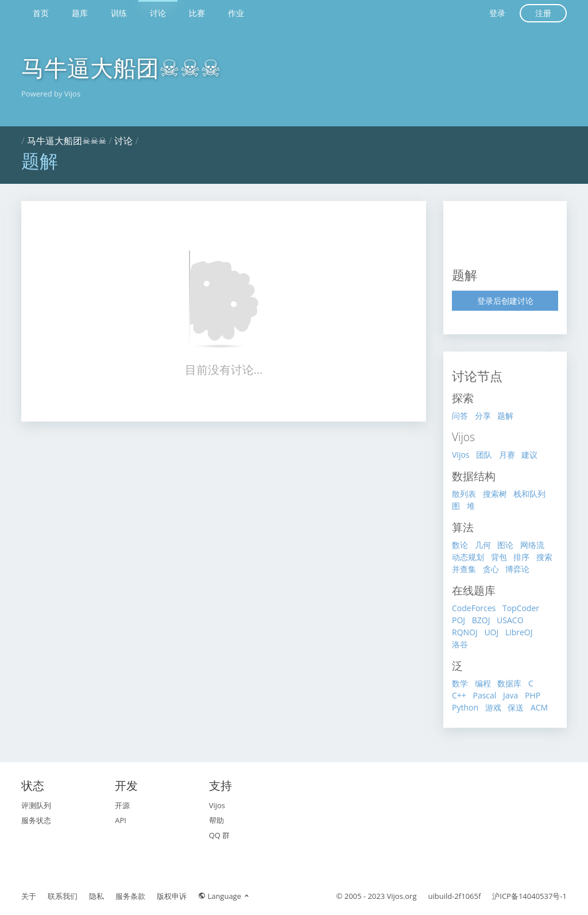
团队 (484, 455)
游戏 (493, 707)
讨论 (158, 13)
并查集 (464, 569)
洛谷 (460, 644)
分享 (483, 416)
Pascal (484, 695)
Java (510, 695)
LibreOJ (519, 632)
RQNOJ (465, 632)
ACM (539, 707)
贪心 (491, 569)
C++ (459, 695)
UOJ (491, 632)
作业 (236, 13)
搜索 (544, 557)
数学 (460, 683)
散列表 (464, 494)
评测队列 (36, 805)
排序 (521, 557)
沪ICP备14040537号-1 (529, 896)
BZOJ (481, 620)
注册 (543, 13)
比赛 (197, 13)
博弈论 (517, 569)
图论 (505, 545)
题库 (80, 13)
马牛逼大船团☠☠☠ (121, 67)
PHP (533, 695)
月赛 (507, 455)
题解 (505, 416)
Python (465, 707)
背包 (499, 557)
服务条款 (130, 896)
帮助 (216, 820)
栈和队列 (529, 494)
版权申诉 (172, 896)
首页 (41, 13)
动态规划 (468, 557)
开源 (122, 805)
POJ (459, 620)
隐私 (96, 896)
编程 (483, 683)
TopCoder (521, 608)
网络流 (532, 545)
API (121, 820)
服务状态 (36, 820)
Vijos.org (402, 896)
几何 (483, 545)
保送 (516, 707)
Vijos (461, 455)
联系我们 (63, 896)
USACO (510, 620)
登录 (497, 13)
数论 (460, 545)
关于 (29, 896)
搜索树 (495, 494)
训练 (119, 13)
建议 (529, 455)
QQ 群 (220, 835)
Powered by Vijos (51, 94)
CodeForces (474, 608)
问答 (460, 416)
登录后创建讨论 (505, 301)
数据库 (509, 683)
